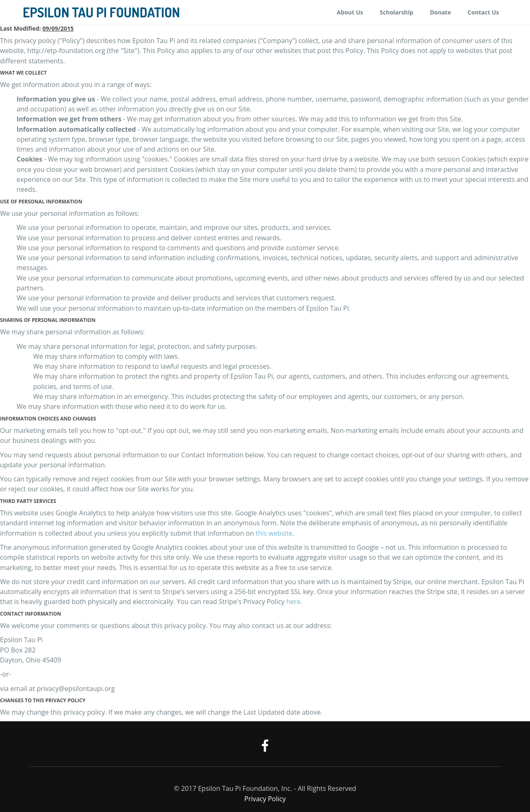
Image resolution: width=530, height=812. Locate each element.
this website (274, 533)
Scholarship (396, 12)
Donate (440, 12)
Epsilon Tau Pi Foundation (101, 12)
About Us (350, 12)
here (294, 602)
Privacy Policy (265, 799)
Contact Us (483, 12)
